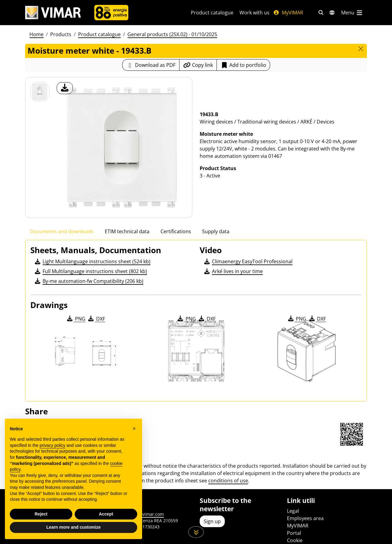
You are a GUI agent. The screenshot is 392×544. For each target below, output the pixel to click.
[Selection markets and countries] (332, 13)
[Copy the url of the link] (198, 65)
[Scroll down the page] (196, 532)
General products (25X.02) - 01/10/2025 (172, 34)
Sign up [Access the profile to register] (212, 521)
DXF (96, 319)
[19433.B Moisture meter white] (40, 92)
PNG (76, 319)
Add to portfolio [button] (243, 65)
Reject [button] (41, 514)
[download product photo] (65, 88)
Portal (294, 533)
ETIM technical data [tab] (127, 231)
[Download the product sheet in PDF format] (151, 65)
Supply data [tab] (216, 231)
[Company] (111, 13)
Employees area (305, 518)
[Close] (361, 49)
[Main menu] (352, 13)
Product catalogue (212, 13)
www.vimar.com (147, 514)
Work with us (254, 13)
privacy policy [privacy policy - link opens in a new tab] (52, 445)
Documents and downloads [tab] (62, 231)
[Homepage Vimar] (53, 13)
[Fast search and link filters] (321, 13)
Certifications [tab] (176, 231)
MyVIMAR (288, 13)
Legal (293, 511)
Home (36, 34)
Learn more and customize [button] (73, 527)
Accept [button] (106, 514)
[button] (134, 428)
